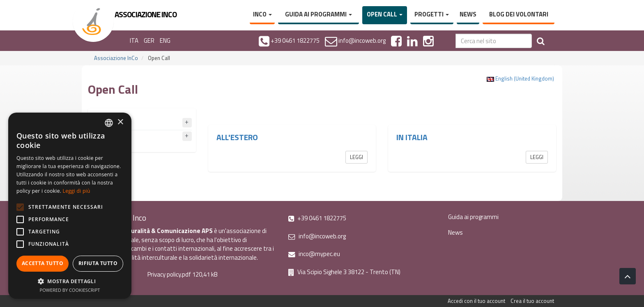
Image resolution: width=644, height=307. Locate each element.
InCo (262, 14)
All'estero (237, 137)
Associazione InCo (116, 58)
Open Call (385, 14)
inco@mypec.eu (314, 254)
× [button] (120, 122)
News (468, 14)
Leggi (356, 157)
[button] (70, 281)
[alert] (70, 206)
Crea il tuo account (532, 301)
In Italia (412, 137)
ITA (134, 40)
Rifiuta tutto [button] (98, 263)
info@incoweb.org (317, 236)
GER (149, 40)
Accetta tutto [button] (43, 263)
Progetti (432, 14)
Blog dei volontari (519, 14)
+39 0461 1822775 (317, 218)
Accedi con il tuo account (476, 301)
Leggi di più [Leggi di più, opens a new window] (77, 191)
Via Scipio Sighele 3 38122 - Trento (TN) (344, 272)
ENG (165, 40)
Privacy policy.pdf (169, 274)
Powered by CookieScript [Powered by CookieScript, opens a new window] (70, 290)
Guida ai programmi (319, 14)
